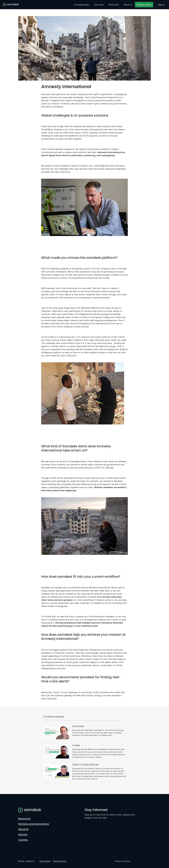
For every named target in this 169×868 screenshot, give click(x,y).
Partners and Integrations (34, 824)
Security (23, 834)
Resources (114, 5)
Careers (23, 840)
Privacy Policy (45, 861)
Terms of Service (60, 861)
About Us (23, 829)
